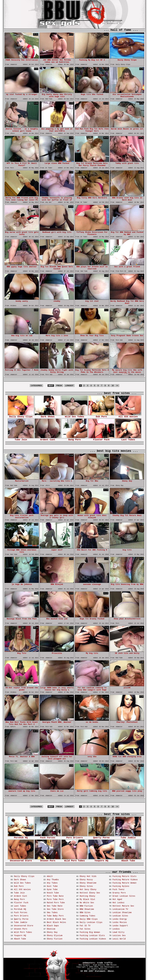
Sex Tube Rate (55, 906)
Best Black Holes (56, 922)
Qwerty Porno (101, 837)
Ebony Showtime (88, 883)
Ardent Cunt (48, 439)
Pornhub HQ (21, 837)
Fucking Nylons (121, 886)
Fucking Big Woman (90, 932)
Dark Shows (48, 416)
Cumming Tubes (87, 916)
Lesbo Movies (120, 922)
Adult (50, 876)
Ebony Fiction (55, 939)
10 (113, 386)
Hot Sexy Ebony (88, 890)
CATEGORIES (36, 386)
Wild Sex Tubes (74, 416)
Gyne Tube (52, 890)
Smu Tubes (52, 913)
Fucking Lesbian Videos (93, 939)
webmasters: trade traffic (98, 963)
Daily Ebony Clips (21, 416)
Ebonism (51, 929)
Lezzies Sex (119, 936)
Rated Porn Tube (56, 903)
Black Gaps (53, 926)
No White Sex (87, 903)
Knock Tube (53, 893)
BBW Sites (85, 913)
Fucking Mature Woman (124, 883)
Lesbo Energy (120, 919)
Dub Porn (101, 416)
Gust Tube (52, 886)
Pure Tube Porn (55, 899)
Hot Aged (117, 899)
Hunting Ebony (87, 896)
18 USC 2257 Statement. (94, 971)
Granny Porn (119, 893)
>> (117, 386)
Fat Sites (85, 929)
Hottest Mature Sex (123, 906)
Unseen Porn (48, 860)
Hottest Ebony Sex (90, 893)
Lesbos (116, 929)
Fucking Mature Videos (125, 880)
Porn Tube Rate (55, 896)
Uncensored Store (21, 860)
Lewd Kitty (118, 932)
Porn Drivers (74, 837)
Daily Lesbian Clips (91, 922)
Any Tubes (52, 883)
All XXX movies (128, 416)
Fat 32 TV (85, 926)
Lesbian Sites (120, 916)
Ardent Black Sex (56, 919)
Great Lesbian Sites (124, 896)
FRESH (59, 386)
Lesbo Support (120, 926)
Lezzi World (119, 939)
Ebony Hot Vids (88, 876)
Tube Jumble (128, 837)
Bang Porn (74, 439)
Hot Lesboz (118, 903)
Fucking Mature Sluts (124, 876)
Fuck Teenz (118, 890)
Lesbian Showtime (122, 913)
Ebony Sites (86, 886)
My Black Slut (87, 899)
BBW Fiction (86, 906)
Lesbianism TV (120, 909)
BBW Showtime (87, 909)
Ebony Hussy (86, 880)
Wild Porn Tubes (74, 860)
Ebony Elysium (55, 936)
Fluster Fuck (101, 439)
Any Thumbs (53, 880)
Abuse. (111, 971)
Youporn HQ (101, 860)
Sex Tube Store (55, 909)
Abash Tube (128, 860)
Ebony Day (52, 932)
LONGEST (69, 386)
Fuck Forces (48, 837)
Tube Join (21, 439)
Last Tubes (128, 439)
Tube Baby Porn (55, 916)
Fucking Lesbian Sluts (92, 936)
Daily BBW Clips (89, 919)
